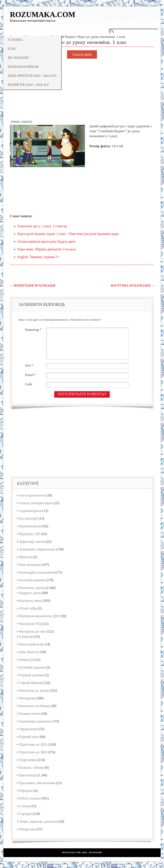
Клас (12, 49)
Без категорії (28, 518)
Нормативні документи (36, 721)
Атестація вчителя (32, 495)
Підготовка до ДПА (33, 744)
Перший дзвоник (31, 675)
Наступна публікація (132, 286)
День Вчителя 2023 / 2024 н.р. (32, 76)
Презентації (28, 775)
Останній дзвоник (32, 667)
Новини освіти (30, 714)
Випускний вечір (31, 644)
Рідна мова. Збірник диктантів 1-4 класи (47, 249)
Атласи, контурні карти (36, 503)
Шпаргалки (28, 829)
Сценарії (26, 814)
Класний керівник (32, 580)
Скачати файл (82, 54)
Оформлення (29, 729)
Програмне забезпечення (37, 783)
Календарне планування (37, 572)
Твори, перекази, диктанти (38, 821)
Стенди (25, 806)
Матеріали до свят (32, 631)
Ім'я (30, 365)
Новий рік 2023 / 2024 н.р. (29, 85)
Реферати (26, 791)
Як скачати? (18, 58)
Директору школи (32, 542)
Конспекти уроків (32, 588)
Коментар (34, 330)
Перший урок (29, 737)
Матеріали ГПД (31, 624)
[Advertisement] (82, 89)
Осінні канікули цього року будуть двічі (46, 242)
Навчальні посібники (34, 706)
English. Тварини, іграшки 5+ (39, 257)
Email (31, 375)
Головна (15, 40)
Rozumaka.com (42, 15)
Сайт (29, 384)
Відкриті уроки (30, 593)
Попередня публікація (33, 286)
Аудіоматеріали (30, 511)
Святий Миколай (31, 683)
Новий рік (26, 660)
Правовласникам (23, 67)
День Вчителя (29, 652)
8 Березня (26, 637)
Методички (27, 698)
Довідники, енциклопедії (37, 549)
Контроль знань (31, 601)
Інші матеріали (30, 565)
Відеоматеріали (30, 526)
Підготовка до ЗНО (33, 752)
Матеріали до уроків (34, 690)
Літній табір (28, 608)
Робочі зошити (30, 798)
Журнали (26, 557)
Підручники (28, 760)
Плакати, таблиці (32, 768)
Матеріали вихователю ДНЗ (39, 616)
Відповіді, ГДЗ (30, 534)
